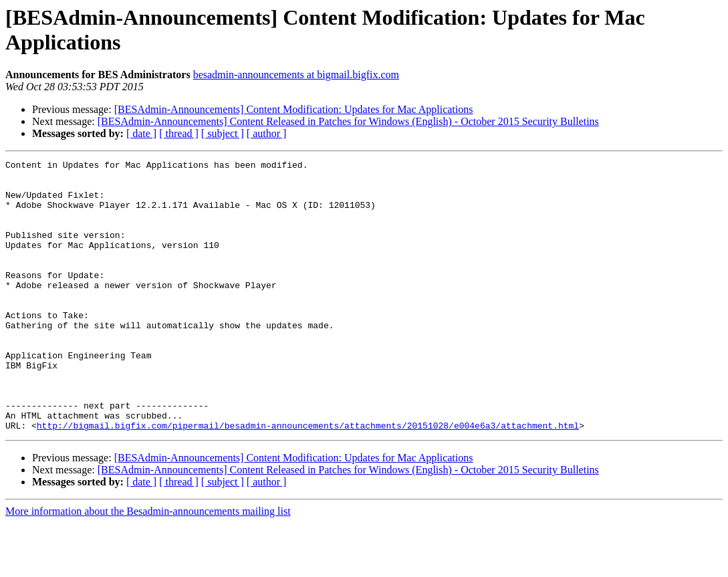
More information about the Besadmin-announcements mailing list (148, 565)
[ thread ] (179, 133)
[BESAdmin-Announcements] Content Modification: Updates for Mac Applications (294, 109)
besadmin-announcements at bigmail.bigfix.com (296, 75)
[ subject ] (223, 133)
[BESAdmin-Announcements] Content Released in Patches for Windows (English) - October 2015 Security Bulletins (348, 121)
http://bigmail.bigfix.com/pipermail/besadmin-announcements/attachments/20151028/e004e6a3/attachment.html (308, 479)
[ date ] (141, 133)
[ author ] (267, 133)
